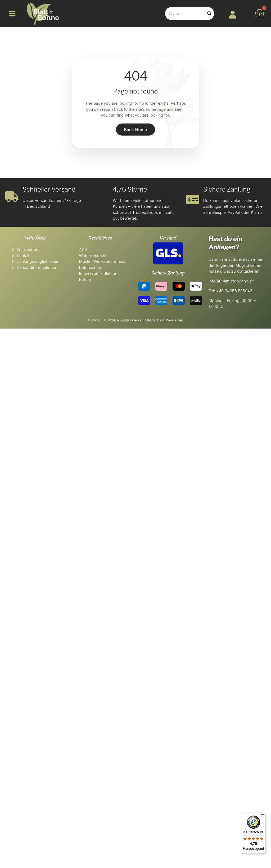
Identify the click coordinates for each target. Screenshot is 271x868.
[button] (12, 14)
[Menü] (263, 816)
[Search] (209, 14)
